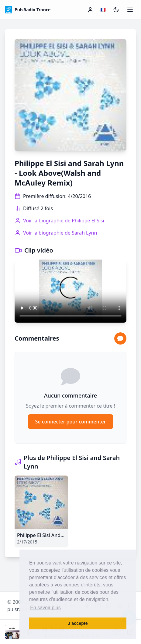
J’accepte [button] (78, 623)
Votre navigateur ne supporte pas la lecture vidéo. (70, 291)
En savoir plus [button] (45, 608)
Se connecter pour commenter (70, 422)
